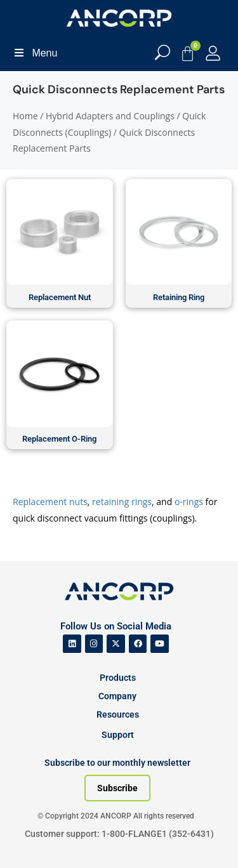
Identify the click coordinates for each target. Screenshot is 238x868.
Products (118, 678)
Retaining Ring (179, 297)
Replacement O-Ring (59, 439)
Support (118, 735)
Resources (118, 714)
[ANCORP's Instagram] (94, 644)
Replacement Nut (60, 297)
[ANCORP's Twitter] (116, 644)
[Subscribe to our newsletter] (117, 788)
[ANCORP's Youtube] (160, 644)
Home (25, 116)
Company (117, 696)
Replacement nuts (50, 502)
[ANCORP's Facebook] (138, 644)
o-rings (189, 502)
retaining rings (122, 502)
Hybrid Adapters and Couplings (110, 116)
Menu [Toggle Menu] (35, 53)
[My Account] (213, 53)
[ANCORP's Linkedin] (72, 644)
